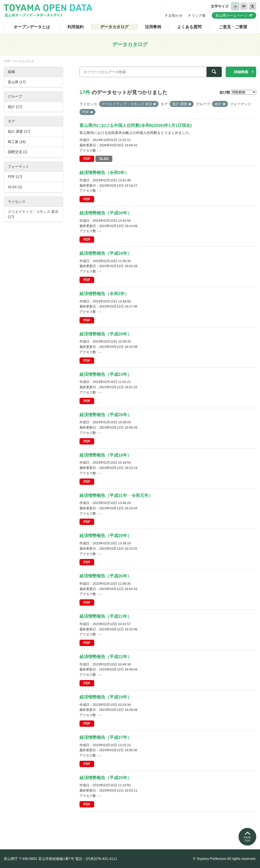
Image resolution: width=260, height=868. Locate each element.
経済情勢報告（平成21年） (106, 616)
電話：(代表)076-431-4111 (96, 859)
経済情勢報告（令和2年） (104, 294)
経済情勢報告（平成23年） (106, 374)
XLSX (104, 159)
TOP (7, 61)
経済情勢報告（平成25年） (106, 778)
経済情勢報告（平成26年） (106, 576)
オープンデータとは (32, 27)
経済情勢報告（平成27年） (106, 737)
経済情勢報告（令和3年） (104, 173)
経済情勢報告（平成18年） (106, 455)
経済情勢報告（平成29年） (106, 536)
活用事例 (153, 27)
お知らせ (175, 15)
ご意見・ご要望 (233, 27)
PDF (87, 159)
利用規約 (75, 27)
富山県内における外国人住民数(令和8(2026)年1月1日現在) (136, 125)
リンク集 (199, 15)
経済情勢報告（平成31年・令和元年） (116, 496)
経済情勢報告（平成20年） (106, 334)
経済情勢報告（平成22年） (106, 657)
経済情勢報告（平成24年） (106, 253)
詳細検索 (241, 72)
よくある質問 (189, 27)
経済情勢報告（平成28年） (106, 415)
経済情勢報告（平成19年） (106, 697)
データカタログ (114, 27)
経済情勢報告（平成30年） (106, 213)
